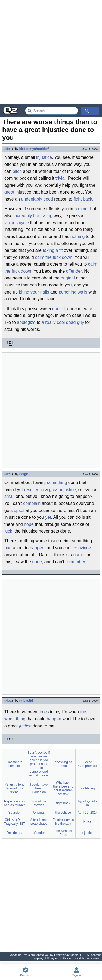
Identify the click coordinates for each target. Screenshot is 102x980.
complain (32, 503)
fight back (83, 199)
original (68, 278)
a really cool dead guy (63, 322)
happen (37, 548)
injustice (44, 157)
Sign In (90, 111)
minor (84, 209)
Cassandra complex (14, 764)
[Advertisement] (51, 52)
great (9, 192)
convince (82, 548)
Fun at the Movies (39, 803)
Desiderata (14, 833)
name (79, 555)
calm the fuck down (54, 257)
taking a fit (53, 250)
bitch (17, 171)
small (9, 496)
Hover (88, 822)
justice (25, 726)
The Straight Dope (63, 833)
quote (58, 309)
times (44, 712)
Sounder (15, 813)
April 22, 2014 (88, 813)
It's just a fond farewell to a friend (14, 788)
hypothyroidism (87, 803)
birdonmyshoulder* (34, 149)
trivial (61, 178)
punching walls (73, 292)
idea (9, 149)
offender (74, 271)
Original (39, 813)
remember (75, 562)
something (57, 483)
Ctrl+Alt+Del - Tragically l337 (15, 822)
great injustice (62, 490)
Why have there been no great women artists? (63, 788)
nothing (78, 236)
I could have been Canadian (39, 788)
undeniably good (37, 199)
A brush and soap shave (39, 822)
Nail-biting (87, 788)
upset (19, 510)
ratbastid (26, 701)
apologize (26, 322)
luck (8, 531)
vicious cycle (17, 223)
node (37, 562)
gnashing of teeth (63, 764)
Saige (24, 474)
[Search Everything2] (52, 111)
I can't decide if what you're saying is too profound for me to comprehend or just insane (39, 764)
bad (8, 548)
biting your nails (34, 292)
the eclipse (63, 813)
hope (29, 524)
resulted (32, 490)
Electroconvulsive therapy (63, 822)
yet (48, 517)
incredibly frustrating (33, 216)
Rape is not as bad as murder (15, 803)
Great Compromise (88, 764)
